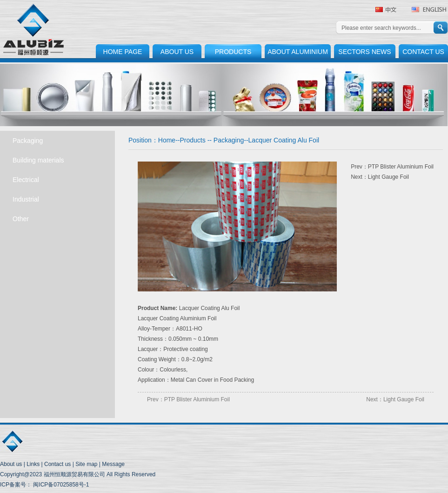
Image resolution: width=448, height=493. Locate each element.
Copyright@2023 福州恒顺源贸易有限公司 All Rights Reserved (78, 474)
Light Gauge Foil (388, 177)
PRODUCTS (233, 52)
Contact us (57, 464)
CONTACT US (423, 52)
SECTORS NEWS (364, 52)
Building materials (38, 160)
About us (11, 464)
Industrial (26, 199)
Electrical (26, 180)
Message (113, 464)
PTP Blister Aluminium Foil (401, 167)
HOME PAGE (123, 52)
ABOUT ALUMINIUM (298, 52)
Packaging (28, 141)
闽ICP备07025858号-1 (60, 485)
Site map (86, 464)
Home (167, 140)
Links (33, 464)
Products (193, 140)
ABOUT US (177, 52)
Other (21, 219)
